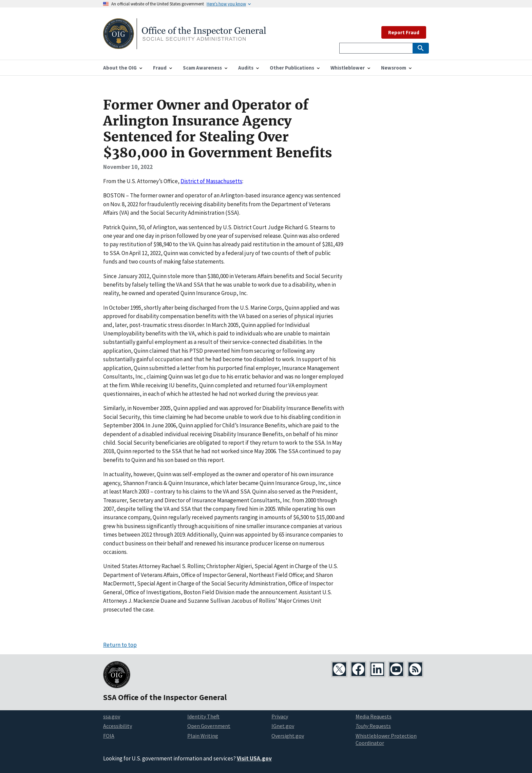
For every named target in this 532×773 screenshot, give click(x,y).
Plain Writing (203, 736)
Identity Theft (203, 716)
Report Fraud (404, 32)
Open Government (209, 726)
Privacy (280, 716)
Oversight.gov (288, 736)
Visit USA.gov (254, 758)
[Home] (185, 45)
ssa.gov (112, 716)
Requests (373, 726)
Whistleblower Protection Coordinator (386, 739)
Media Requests (374, 716)
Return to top (120, 645)
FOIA (109, 736)
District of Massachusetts (211, 181)
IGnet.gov (283, 726)
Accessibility (118, 726)
